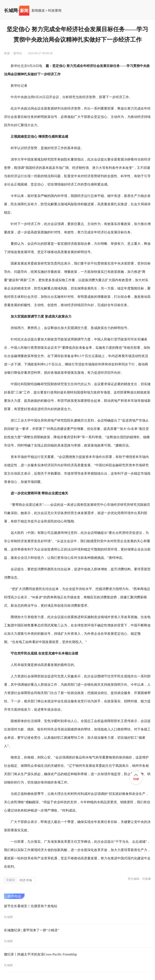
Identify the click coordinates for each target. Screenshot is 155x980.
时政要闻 (55, 11)
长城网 (11, 11)
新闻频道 (38, 11)
